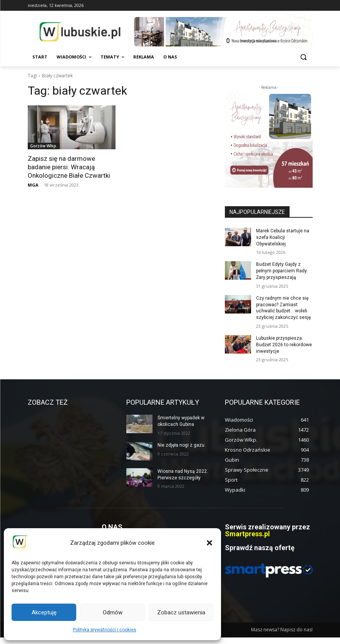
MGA (33, 185)
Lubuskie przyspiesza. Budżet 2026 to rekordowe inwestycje (284, 345)
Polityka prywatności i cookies (105, 630)
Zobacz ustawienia (181, 612)
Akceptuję (44, 612)
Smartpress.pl (247, 534)
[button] (209, 543)
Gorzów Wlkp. (44, 146)
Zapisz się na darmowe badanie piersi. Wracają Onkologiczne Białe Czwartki (69, 167)
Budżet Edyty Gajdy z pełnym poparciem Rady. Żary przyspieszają (282, 271)
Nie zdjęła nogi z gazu (181, 445)
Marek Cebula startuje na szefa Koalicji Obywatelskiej (283, 237)
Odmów (113, 612)
